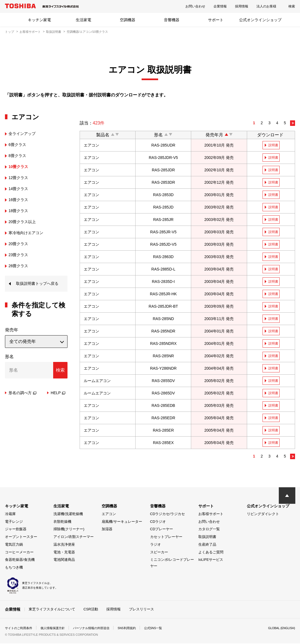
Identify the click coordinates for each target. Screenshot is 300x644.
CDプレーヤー (162, 530)
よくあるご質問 (211, 553)
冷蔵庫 (10, 515)
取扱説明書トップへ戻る (38, 288)
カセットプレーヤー (166, 538)
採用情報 (242, 6)
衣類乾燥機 (62, 523)
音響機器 (172, 20)
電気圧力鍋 (14, 546)
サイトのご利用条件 (20, 629)
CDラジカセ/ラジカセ (167, 515)
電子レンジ (14, 523)
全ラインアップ (24, 133)
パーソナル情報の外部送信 (98, 629)
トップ (10, 32)
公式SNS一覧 (164, 629)
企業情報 (220, 6)
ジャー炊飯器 (16, 530)
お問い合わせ (195, 6)
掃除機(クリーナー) (69, 530)
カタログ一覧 (209, 530)
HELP (58, 402)
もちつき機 (14, 568)
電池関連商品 (64, 561)
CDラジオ (158, 523)
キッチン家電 (39, 20)
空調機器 (128, 20)
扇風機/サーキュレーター (122, 523)
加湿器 (107, 530)
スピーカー (159, 553)
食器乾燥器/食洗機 (20, 561)
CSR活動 (91, 610)
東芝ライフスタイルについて (52, 610)
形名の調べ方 (22, 402)
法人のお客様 (266, 6)
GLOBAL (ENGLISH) (280, 629)
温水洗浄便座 (64, 546)
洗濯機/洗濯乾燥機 (68, 515)
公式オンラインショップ (260, 20)
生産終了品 (207, 546)
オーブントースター (21, 538)
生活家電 (83, 20)
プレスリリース (141, 610)
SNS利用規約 (136, 629)
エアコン (109, 515)
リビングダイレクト (263, 515)
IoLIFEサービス (211, 561)
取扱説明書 (54, 32)
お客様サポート (30, 32)
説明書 (274, 145)
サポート (216, 20)
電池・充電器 (64, 553)
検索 (292, 6)
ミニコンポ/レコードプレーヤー (172, 564)
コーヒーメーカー (19, 553)
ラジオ (156, 546)
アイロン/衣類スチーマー (74, 538)
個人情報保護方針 (56, 629)
